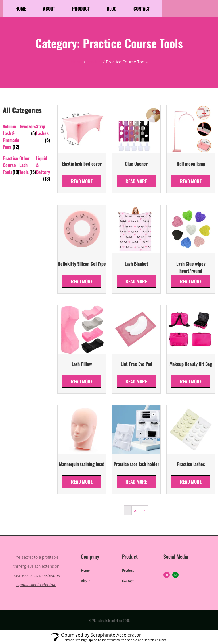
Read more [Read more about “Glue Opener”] (136, 181)
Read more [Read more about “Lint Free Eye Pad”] (136, 381)
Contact (142, 9)
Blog (112, 9)
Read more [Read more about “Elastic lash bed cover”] (82, 181)
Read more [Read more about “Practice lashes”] (191, 482)
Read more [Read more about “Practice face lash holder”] (136, 482)
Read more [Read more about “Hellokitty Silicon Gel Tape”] (82, 281)
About (49, 9)
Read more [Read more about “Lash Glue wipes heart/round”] (191, 281)
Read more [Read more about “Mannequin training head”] (82, 482)
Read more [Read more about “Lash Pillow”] (82, 381)
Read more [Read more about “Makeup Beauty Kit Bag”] (191, 381)
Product (81, 9)
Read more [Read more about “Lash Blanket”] (136, 281)
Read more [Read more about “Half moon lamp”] (191, 181)
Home (21, 9)
